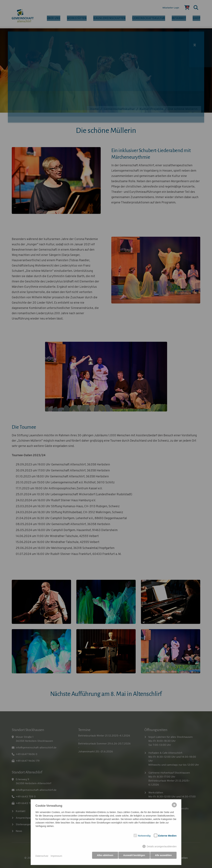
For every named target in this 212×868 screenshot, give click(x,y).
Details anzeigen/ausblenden (162, 848)
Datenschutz (42, 857)
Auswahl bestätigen (133, 857)
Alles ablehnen (104, 857)
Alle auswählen (163, 857)
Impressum (56, 857)
